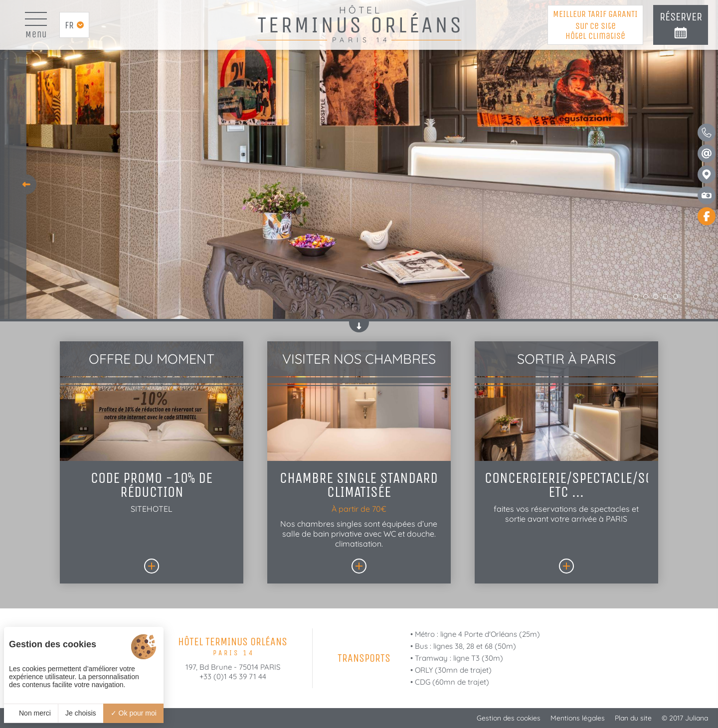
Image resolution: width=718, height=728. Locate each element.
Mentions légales (578, 718)
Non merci (31, 713)
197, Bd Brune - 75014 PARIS (233, 667)
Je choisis (81, 713)
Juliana (697, 718)
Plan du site (633, 718)
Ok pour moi (134, 713)
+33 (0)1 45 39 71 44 (233, 676)
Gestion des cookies (509, 718)
